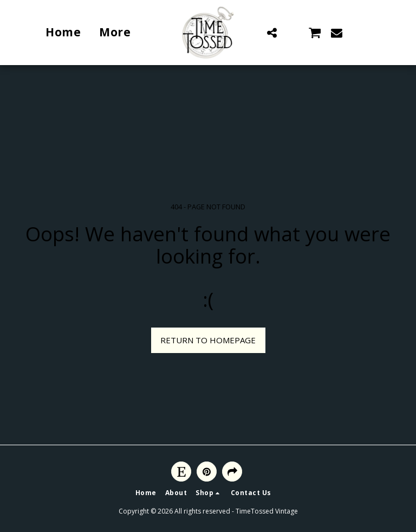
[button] (272, 33)
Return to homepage (208, 340)
